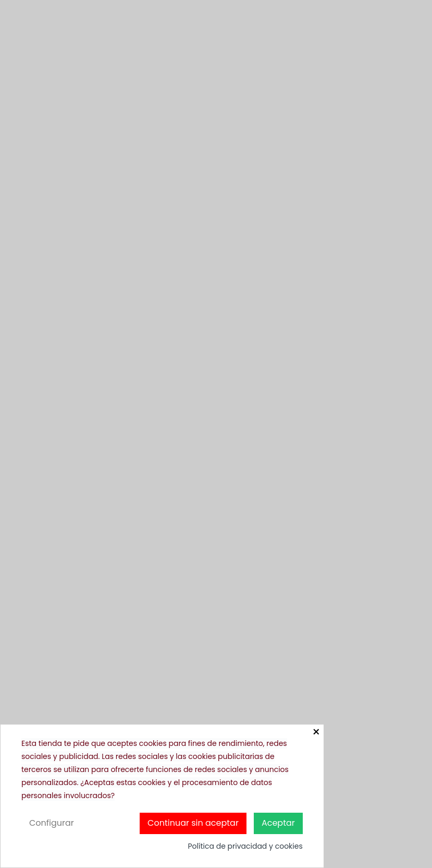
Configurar (52, 823)
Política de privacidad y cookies (245, 846)
